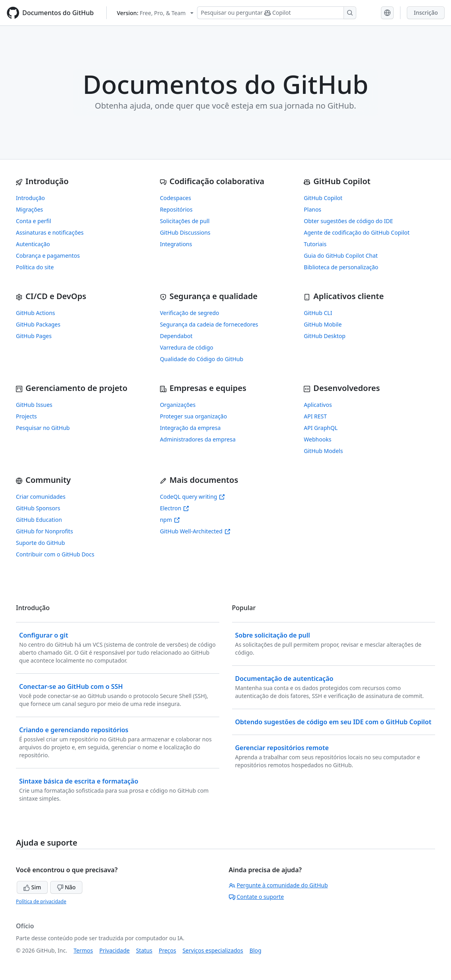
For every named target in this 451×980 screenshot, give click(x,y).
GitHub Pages (34, 336)
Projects (26, 416)
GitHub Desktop (325, 336)
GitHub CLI (318, 313)
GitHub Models (323, 451)
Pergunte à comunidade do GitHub (278, 885)
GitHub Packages (38, 324)
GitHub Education (39, 520)
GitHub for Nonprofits (44, 531)
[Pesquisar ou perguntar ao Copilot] (277, 13)
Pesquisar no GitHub (43, 428)
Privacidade (115, 950)
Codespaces (176, 198)
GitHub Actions (35, 313)
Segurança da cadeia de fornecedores (209, 324)
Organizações (178, 405)
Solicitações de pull (185, 221)
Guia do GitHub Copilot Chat (341, 256)
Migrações (29, 209)
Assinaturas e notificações (50, 232)
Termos (83, 950)
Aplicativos (318, 405)
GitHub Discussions (185, 232)
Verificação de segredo (190, 313)
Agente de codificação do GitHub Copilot (356, 232)
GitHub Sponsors (38, 508)
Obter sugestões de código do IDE (348, 221)
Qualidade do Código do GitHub (202, 359)
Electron (175, 508)
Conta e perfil (33, 221)
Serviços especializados (213, 950)
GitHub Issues (34, 405)
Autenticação (33, 244)
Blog (256, 950)
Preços (168, 950)
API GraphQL (321, 428)
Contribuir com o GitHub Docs (55, 554)
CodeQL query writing (193, 497)
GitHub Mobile (323, 324)
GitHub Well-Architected (195, 531)
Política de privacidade (41, 901)
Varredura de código (187, 347)
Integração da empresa (190, 428)
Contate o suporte (257, 897)
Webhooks (317, 439)
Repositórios (176, 209)
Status (144, 950)
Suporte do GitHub (40, 543)
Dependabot (176, 336)
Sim (32, 887)
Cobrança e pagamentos (48, 256)
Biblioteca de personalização (341, 267)
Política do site (35, 267)
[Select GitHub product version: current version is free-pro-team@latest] (155, 13)
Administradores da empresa (198, 439)
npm (170, 520)
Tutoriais (315, 244)
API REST (315, 416)
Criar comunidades (41, 497)
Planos (312, 209)
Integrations (176, 244)
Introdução (30, 198)
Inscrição (426, 13)
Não (66, 887)
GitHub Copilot (323, 198)
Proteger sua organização (194, 416)
